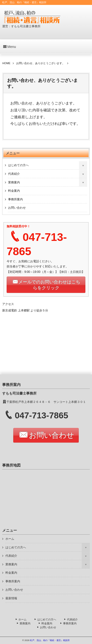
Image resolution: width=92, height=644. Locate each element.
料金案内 (14, 191)
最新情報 (11, 598)
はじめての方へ (18, 165)
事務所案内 (15, 199)
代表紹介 (14, 174)
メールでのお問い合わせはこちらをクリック (49, 285)
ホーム (10, 539)
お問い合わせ (17, 208)
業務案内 (14, 182)
